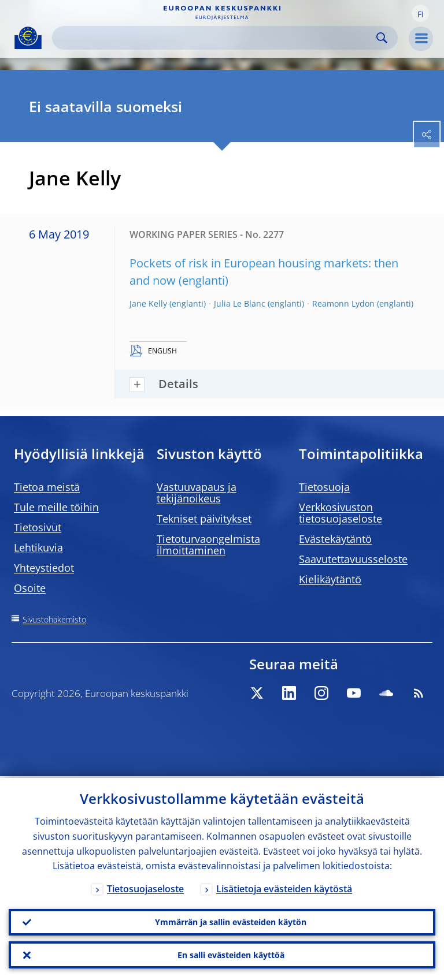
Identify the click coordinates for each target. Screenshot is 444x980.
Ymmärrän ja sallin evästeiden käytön (231, 921)
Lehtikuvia (38, 547)
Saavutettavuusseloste (353, 559)
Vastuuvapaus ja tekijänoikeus (197, 493)
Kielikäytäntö (330, 579)
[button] (420, 13)
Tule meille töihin (56, 507)
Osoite (30, 588)
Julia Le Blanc (240, 303)
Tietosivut (38, 527)
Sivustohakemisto (54, 619)
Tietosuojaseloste (145, 887)
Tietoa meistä (47, 487)
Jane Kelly (148, 303)
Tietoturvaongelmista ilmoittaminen (208, 545)
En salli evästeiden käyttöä (231, 954)
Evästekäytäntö (335, 539)
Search (382, 38)
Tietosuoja (324, 487)
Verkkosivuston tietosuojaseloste (341, 513)
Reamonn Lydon (343, 303)
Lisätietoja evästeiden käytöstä (284, 887)
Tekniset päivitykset (204, 519)
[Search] (216, 38)
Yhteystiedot (44, 568)
